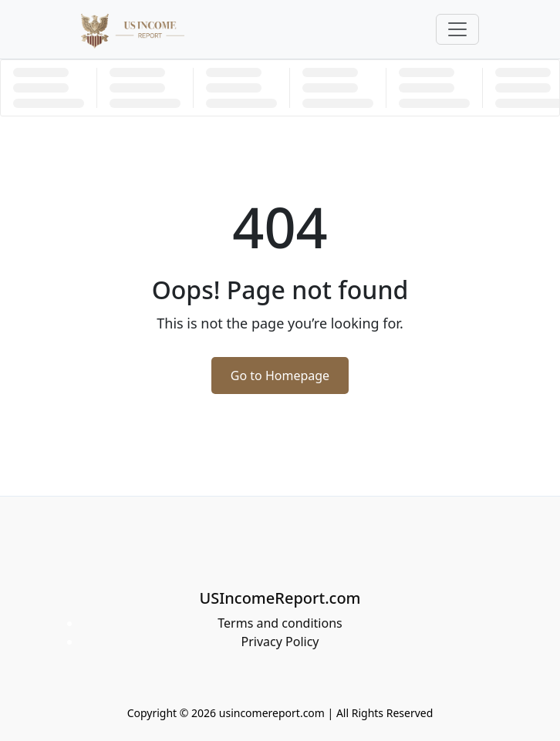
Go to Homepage (280, 376)
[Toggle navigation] (457, 29)
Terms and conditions (280, 623)
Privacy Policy (280, 642)
